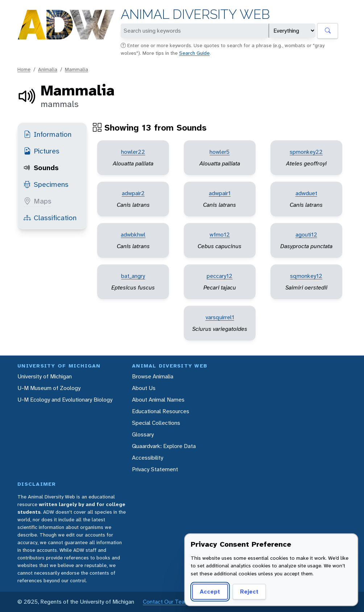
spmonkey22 (306, 152)
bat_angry (133, 276)
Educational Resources (161, 411)
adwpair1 (220, 193)
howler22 (133, 152)
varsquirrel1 (220, 317)
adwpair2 (133, 193)
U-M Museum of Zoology (49, 388)
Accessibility (148, 458)
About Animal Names (158, 400)
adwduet (306, 193)
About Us (144, 388)
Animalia (48, 69)
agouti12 (306, 235)
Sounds (41, 168)
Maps (38, 201)
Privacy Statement (155, 469)
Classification (50, 218)
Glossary (143, 434)
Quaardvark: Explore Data (164, 446)
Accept (210, 592)
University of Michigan (45, 376)
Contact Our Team (166, 602)
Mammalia (76, 69)
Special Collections (156, 423)
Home (24, 69)
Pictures (42, 151)
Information (47, 134)
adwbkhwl (133, 235)
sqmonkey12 (306, 276)
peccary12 (220, 276)
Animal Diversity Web (195, 14)
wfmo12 (220, 235)
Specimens (46, 184)
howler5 (220, 152)
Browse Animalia (153, 376)
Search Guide (194, 53)
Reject (249, 592)
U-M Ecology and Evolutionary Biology (65, 400)
